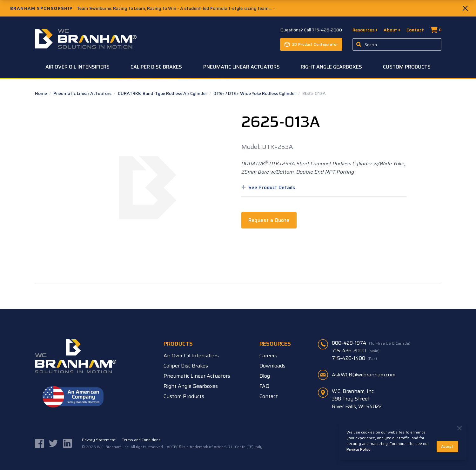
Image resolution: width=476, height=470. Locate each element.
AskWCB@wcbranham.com (364, 375)
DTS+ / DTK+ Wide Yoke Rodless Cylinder (255, 93)
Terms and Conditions (141, 440)
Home (41, 93)
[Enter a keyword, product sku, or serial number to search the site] (397, 44)
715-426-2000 (356, 351)
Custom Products (407, 67)
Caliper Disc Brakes (156, 67)
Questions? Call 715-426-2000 (311, 30)
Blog (265, 376)
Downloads (272, 366)
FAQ (264, 386)
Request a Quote (269, 220)
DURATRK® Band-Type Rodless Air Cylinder (163, 93)
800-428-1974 (371, 343)
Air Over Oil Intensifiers (77, 67)
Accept (447, 446)
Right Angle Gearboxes (331, 67)
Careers (268, 356)
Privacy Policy (359, 449)
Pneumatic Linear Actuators (241, 67)
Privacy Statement (99, 440)
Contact (415, 30)
